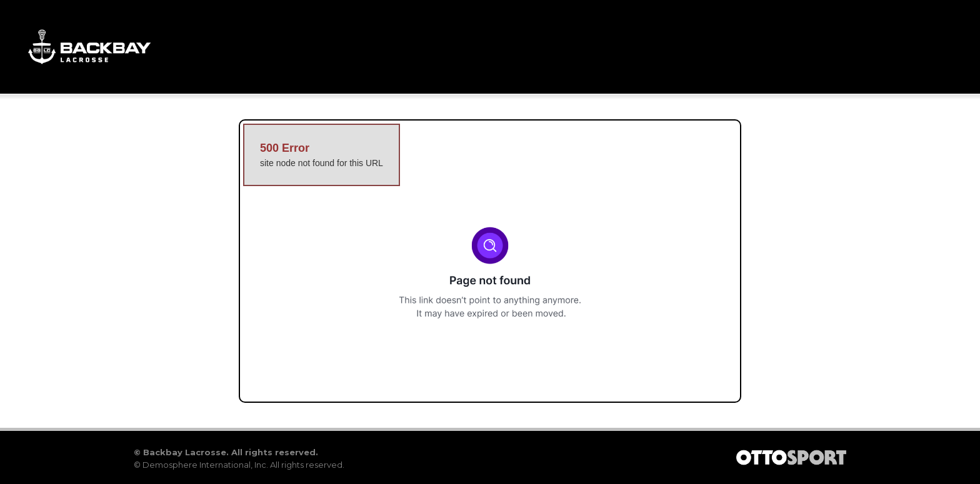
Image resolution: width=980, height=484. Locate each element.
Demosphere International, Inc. (205, 465)
